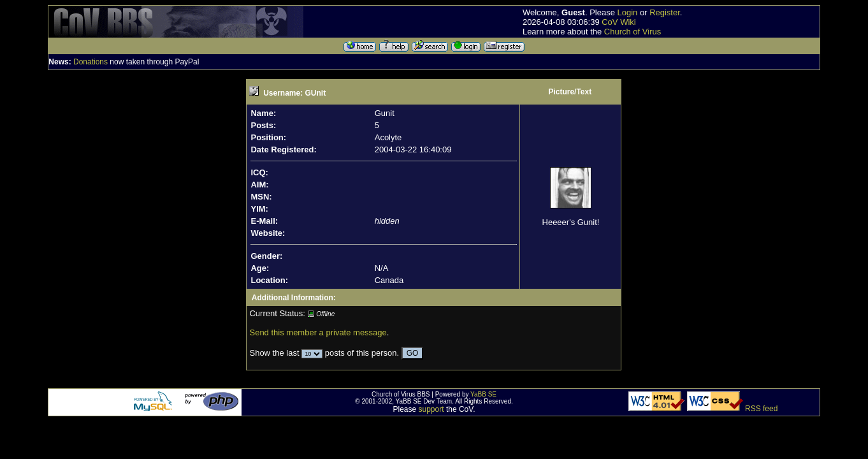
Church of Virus (633, 32)
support (431, 409)
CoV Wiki (618, 22)
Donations (90, 62)
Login (628, 12)
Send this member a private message (318, 332)
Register (665, 12)
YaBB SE (483, 394)
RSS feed (761, 409)
